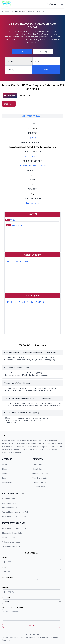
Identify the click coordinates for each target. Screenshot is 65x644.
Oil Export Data (8, 538)
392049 (32, 138)
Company (6, 587)
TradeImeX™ (45, 637)
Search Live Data (19, 12)
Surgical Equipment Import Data (16, 512)
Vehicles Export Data (11, 542)
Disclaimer (30, 637)
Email (4, 567)
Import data (37, 465)
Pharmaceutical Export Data (14, 529)
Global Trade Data (40, 473)
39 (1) (13, 220)
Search (46, 70)
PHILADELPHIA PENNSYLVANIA (33, 166)
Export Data (37, 469)
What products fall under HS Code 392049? (22, 413)
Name (4, 557)
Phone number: (8, 577)
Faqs (4, 478)
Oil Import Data (9, 499)
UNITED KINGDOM (32, 156)
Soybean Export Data (11, 546)
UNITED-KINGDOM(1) (19, 261)
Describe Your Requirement (13, 607)
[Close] (13, 104)
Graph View (26, 95)
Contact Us (7, 482)
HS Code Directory (40, 487)
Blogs (5, 469)
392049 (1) (16, 225)
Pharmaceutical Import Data (14, 517)
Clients (5, 473)
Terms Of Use (8, 637)
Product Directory (40, 482)
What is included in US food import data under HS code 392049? (31, 352)
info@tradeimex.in (53, 406)
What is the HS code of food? (16, 368)
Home (6, 12)
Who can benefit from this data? (17, 383)
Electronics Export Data (12, 533)
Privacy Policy (19, 637)
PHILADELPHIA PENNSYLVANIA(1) (26, 302)
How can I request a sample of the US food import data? (27, 398)
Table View (10, 95)
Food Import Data (10, 508)
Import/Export (8, 597)
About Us (6, 465)
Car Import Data (9, 503)
